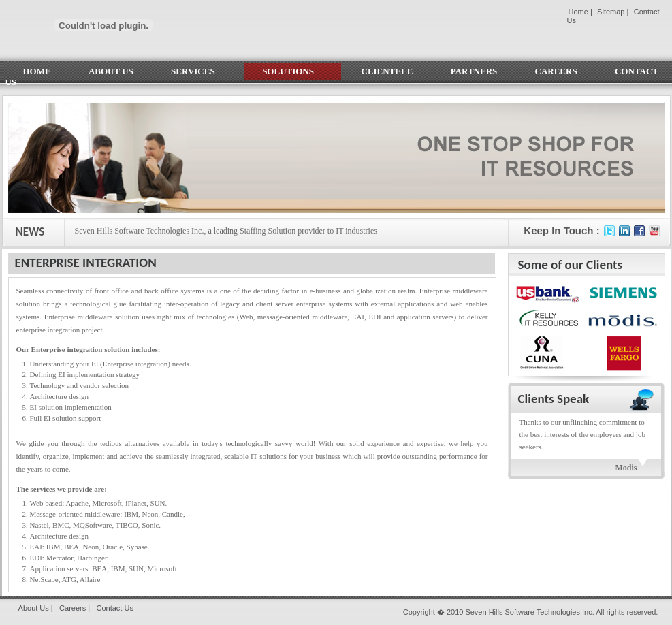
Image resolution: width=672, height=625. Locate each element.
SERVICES (198, 71)
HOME (37, 71)
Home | (580, 12)
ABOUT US (111, 71)
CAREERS (556, 71)
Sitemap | (613, 12)
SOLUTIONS (293, 71)
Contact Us (114, 608)
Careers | (75, 608)
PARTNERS (474, 71)
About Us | (36, 608)
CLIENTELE (387, 71)
